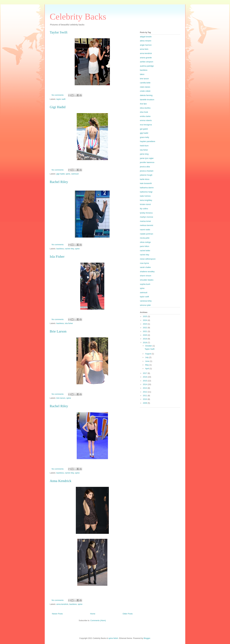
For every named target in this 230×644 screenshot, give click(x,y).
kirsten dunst (145, 204)
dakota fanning (146, 95)
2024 (145, 320)
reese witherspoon (148, 259)
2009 (145, 403)
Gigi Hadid (58, 107)
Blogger (147, 638)
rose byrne (144, 263)
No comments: (58, 95)
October (149, 346)
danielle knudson (147, 100)
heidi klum (144, 146)
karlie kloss (145, 179)
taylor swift (61, 99)
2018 (145, 343)
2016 (145, 377)
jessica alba (145, 167)
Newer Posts (57, 614)
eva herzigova (146, 125)
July (147, 357)
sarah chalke (145, 267)
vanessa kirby (146, 301)
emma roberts (146, 120)
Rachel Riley (59, 182)
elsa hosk (144, 112)
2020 (145, 335)
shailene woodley (147, 272)
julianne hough (146, 175)
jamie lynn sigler (147, 158)
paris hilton (145, 246)
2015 (145, 381)
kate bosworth (146, 183)
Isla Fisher (57, 256)
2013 (145, 388)
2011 (145, 396)
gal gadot (144, 129)
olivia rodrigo (145, 242)
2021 (145, 331)
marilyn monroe (147, 217)
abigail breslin (146, 37)
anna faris (144, 49)
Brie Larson (58, 331)
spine (68, 174)
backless (60, 249)
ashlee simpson (147, 62)
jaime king (144, 154)
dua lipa (143, 104)
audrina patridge (147, 66)
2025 (145, 316)
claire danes (145, 87)
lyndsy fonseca (146, 213)
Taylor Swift (59, 32)
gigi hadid (61, 174)
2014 (145, 384)
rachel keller (145, 251)
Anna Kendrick (61, 481)
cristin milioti (145, 91)
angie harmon (146, 45)
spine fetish (113, 638)
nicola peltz (145, 238)
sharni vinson (146, 276)
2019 (145, 339)
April (147, 369)
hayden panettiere (148, 141)
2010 (145, 399)
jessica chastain (147, 171)
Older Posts (128, 614)
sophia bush (145, 284)
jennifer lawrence (147, 162)
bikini (142, 74)
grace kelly (144, 137)
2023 (145, 324)
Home (93, 614)
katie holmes (145, 196)
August (148, 354)
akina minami (146, 41)
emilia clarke (145, 116)
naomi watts (145, 230)
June (148, 361)
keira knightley (146, 200)
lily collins (144, 209)
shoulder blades (147, 280)
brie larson (61, 398)
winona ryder (145, 305)
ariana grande (146, 58)
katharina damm (147, 188)
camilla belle (145, 83)
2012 (145, 392)
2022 (145, 328)
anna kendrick (62, 604)
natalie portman (147, 234)
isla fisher (69, 323)
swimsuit (75, 174)
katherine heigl (146, 192)
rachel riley (69, 249)
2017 (145, 373)
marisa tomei (145, 221)
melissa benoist (147, 225)
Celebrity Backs (78, 17)
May (147, 365)
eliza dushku (145, 108)
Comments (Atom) (98, 620)
